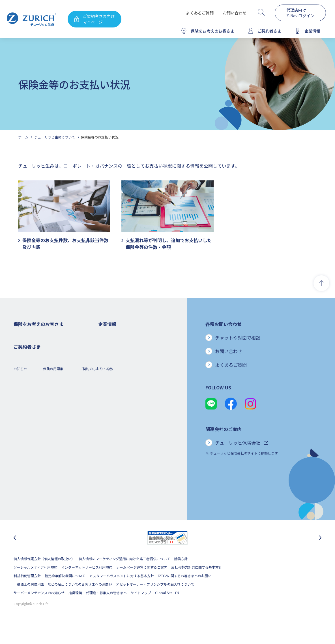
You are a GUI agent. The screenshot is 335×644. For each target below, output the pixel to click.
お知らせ (20, 510)
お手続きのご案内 (27, 471)
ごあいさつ (107, 352)
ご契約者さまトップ (29, 454)
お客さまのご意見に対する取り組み (125, 412)
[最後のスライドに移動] (15, 553)
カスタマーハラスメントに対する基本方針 (122, 591)
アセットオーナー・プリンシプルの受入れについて (155, 599)
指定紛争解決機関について (65, 591)
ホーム (23, 137)
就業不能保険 (24, 378)
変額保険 (20, 386)
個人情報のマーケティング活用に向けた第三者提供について (124, 574)
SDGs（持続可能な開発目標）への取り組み (131, 437)
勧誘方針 (181, 574)
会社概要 (105, 344)
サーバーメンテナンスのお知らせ (39, 608)
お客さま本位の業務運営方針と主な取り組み (132, 403)
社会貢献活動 (108, 446)
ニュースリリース (111, 386)
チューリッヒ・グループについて (124, 395)
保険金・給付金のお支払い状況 (122, 420)
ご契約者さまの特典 (29, 420)
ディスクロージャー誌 (115, 369)
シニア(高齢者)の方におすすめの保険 (42, 403)
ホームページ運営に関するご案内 (142, 582)
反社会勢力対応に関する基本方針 (197, 582)
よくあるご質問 (200, 13)
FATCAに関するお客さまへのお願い (185, 591)
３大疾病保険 (24, 369)
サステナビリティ (112, 429)
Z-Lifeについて (25, 488)
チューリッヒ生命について (55, 137)
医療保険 (20, 361)
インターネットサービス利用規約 (87, 582)
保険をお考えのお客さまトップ (37, 335)
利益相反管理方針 (27, 591)
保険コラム (22, 412)
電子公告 (105, 378)
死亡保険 (20, 344)
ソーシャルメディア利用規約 (36, 582)
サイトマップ (141, 608)
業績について (108, 361)
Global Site (167, 608)
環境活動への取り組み (115, 454)
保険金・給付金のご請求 (32, 463)
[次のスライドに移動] (320, 553)
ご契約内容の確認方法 (31, 480)
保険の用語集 (53, 510)
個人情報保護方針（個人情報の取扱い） (44, 574)
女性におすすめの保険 (31, 395)
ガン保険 (20, 352)
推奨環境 (75, 608)
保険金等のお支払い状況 (100, 137)
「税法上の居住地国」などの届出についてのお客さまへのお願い (63, 599)
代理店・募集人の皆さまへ (106, 608)
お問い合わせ (235, 13)
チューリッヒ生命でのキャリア (122, 463)
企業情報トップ (110, 335)
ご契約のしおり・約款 (96, 510)
